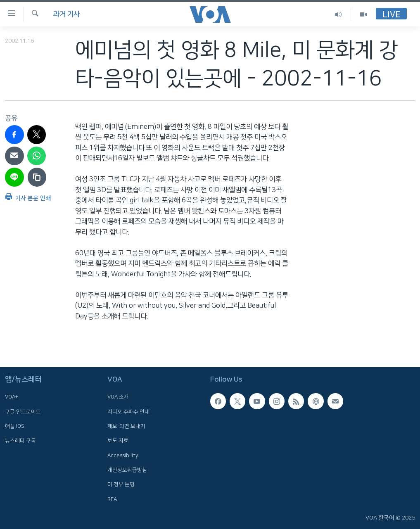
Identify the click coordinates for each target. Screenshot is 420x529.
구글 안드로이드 (23, 411)
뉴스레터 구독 (20, 441)
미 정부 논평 (121, 484)
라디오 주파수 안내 (128, 411)
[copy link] (37, 177)
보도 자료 (118, 441)
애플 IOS (15, 426)
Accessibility (123, 455)
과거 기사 (66, 14)
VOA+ (12, 397)
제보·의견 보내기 (126, 426)
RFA (112, 499)
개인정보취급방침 (127, 470)
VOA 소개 (118, 397)
